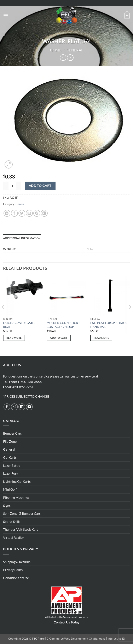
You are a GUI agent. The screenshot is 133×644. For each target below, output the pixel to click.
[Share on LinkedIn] (44, 213)
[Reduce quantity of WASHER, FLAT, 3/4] (6, 186)
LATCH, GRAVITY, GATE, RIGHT (19, 325)
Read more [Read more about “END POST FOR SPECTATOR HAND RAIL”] (101, 338)
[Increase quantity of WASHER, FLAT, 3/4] (19, 186)
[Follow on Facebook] (7, 407)
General (75, 50)
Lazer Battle (12, 465)
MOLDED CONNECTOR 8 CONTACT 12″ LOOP (63, 325)
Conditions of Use (16, 578)
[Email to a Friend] (29, 213)
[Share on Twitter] (22, 213)
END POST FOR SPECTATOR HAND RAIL (109, 325)
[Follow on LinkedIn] (22, 407)
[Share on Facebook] (14, 213)
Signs (7, 505)
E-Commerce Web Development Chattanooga (76, 639)
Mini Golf (10, 489)
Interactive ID (116, 639)
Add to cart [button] (59, 338)
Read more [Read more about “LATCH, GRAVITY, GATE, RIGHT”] (14, 338)
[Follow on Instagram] (14, 407)
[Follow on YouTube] (29, 407)
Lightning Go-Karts (17, 481)
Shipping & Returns (17, 562)
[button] (6, 15)
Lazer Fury (11, 473)
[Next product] (63, 58)
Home (56, 50)
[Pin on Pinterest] (37, 213)
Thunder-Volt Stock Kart (21, 529)
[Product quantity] (12, 186)
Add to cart (40, 186)
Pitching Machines (16, 497)
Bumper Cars (12, 433)
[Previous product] (70, 58)
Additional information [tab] (22, 238)
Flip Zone (10, 441)
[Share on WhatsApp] (7, 213)
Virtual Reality (13, 537)
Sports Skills (12, 521)
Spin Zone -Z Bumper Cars (22, 513)
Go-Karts (10, 457)
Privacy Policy (13, 570)
